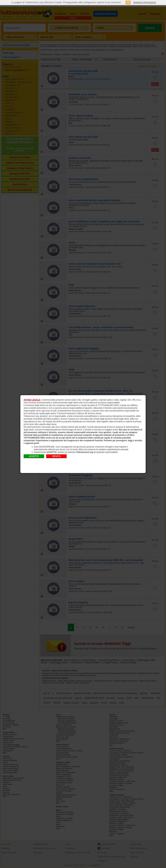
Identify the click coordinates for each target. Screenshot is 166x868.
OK (128, 3)
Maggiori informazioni (145, 2)
